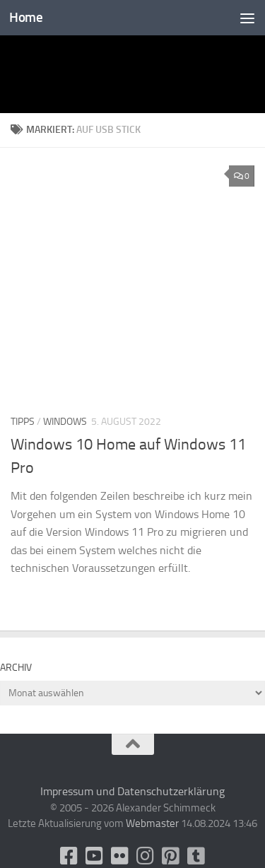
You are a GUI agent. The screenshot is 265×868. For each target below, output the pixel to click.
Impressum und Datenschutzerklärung (132, 791)
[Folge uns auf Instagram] (146, 856)
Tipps (23, 422)
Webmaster (152, 823)
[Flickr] (120, 856)
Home (26, 17)
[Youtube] (95, 856)
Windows (65, 422)
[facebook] (69, 856)
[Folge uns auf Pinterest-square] (171, 856)
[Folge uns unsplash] (196, 856)
